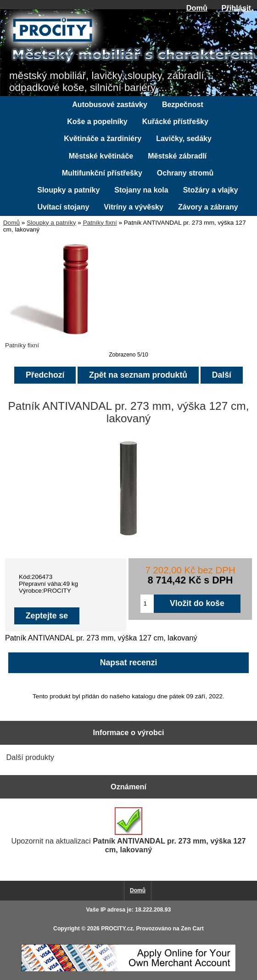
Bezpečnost (183, 105)
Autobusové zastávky (110, 105)
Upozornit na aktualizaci (128, 830)
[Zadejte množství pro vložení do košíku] (147, 604)
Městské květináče (101, 156)
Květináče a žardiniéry (103, 139)
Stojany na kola (141, 190)
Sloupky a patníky (51, 223)
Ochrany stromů (185, 173)
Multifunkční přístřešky (102, 173)
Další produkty (30, 757)
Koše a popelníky (97, 122)
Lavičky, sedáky (184, 139)
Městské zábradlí (177, 156)
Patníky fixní (100, 223)
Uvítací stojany (63, 207)
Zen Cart (192, 929)
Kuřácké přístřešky (175, 122)
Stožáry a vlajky (211, 190)
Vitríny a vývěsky (134, 207)
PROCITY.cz (117, 929)
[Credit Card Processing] (128, 970)
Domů (197, 8)
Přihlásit (236, 8)
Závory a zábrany (208, 207)
